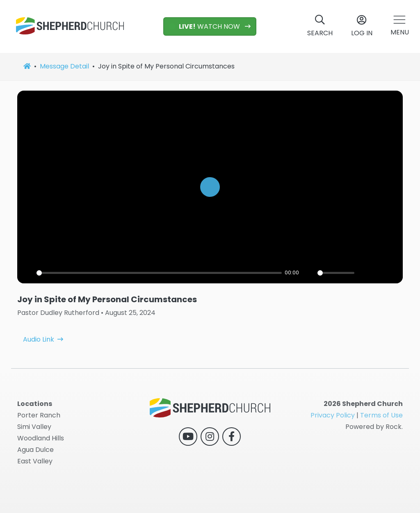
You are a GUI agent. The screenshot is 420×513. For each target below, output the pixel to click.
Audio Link (39, 330)
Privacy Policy (333, 415)
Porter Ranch (39, 415)
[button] (400, 26)
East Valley (35, 461)
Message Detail (64, 66)
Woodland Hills (41, 438)
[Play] (28, 273)
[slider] (159, 273)
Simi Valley (34, 427)
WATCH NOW (205, 26)
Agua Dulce (35, 450)
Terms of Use (381, 415)
